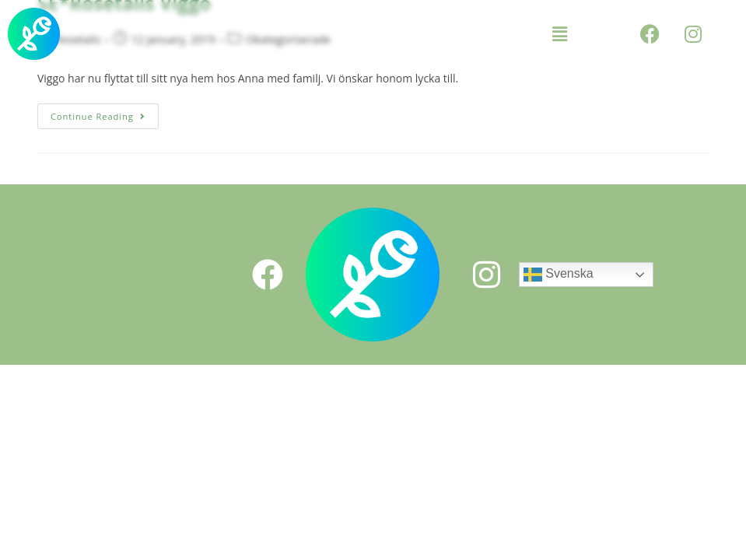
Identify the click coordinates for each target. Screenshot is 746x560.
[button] (559, 33)
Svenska (559, 275)
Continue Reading (105, 113)
